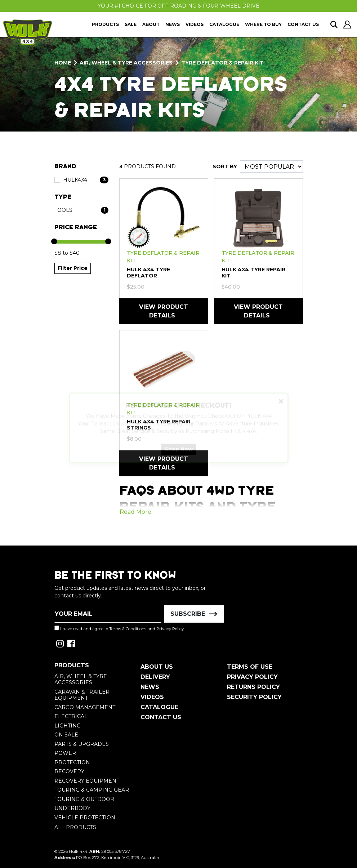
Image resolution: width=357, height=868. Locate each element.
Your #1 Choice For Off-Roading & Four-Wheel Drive (178, 6)
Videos (195, 24)
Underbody (72, 808)
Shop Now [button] (179, 455)
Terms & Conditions (128, 629)
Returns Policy (253, 687)
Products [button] (105, 24)
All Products (75, 827)
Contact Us (303, 24)
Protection (72, 762)
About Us (157, 667)
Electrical (71, 716)
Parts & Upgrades (82, 744)
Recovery (69, 771)
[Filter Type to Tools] (81, 210)
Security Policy (254, 697)
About (151, 24)
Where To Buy (263, 24)
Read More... (137, 512)
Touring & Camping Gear (92, 790)
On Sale (66, 735)
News (173, 24)
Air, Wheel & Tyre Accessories (81, 680)
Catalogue (224, 24)
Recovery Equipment (87, 781)
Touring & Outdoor (84, 799)
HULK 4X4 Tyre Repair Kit (253, 273)
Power (65, 753)
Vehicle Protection (85, 818)
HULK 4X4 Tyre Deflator (148, 273)
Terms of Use (250, 667)
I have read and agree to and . (119, 628)
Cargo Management (85, 707)
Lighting (68, 726)
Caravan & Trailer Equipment (82, 695)
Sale (131, 24)
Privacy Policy (170, 629)
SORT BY (225, 166)
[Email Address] (108, 614)
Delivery (155, 677)
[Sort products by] (271, 166)
